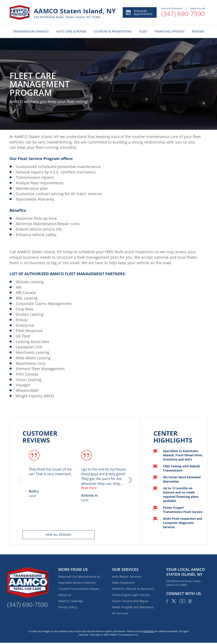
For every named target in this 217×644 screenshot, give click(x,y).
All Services (120, 613)
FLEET (143, 31)
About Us (65, 595)
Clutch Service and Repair (130, 601)
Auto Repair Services (127, 576)
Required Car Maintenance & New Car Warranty (81, 576)
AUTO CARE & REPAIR (71, 31)
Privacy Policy (68, 607)
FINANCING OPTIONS (170, 31)
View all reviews (58, 535)
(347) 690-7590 (183, 14)
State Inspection (124, 583)
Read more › (90, 488)
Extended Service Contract (77, 583)
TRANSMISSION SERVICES (31, 31)
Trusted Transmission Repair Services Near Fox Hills (81, 589)
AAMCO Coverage (71, 601)
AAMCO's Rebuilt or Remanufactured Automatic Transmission (134, 589)
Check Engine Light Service (131, 595)
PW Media (149, 631)
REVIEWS (198, 31)
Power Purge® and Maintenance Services (134, 607)
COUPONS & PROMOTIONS (113, 31)
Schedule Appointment (139, 12)
